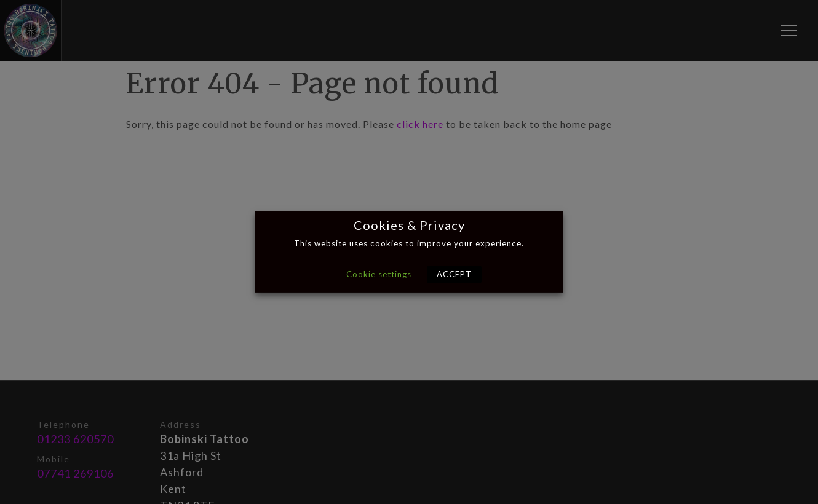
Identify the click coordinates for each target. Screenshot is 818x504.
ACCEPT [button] (454, 274)
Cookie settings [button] (379, 274)
